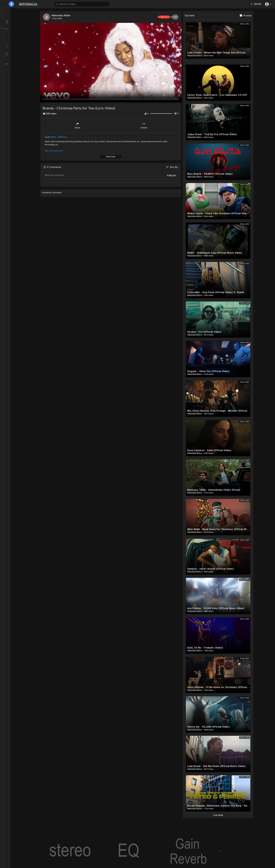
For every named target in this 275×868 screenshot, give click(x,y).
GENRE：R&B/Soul (67, 136)
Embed (152, 125)
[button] (268, 4)
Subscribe (167, 17)
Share (86, 125)
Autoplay (256, 16)
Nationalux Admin (70, 15)
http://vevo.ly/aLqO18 (62, 150)
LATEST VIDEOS (15, 22)
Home (10, 11)
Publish (180, 175)
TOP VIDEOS (13, 16)
